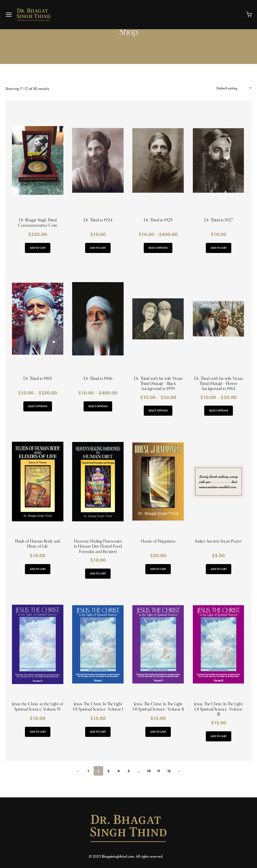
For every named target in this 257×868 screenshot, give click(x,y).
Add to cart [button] (38, 248)
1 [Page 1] (88, 771)
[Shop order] (234, 88)
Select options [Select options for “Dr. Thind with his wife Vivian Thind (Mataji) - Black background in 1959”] (158, 411)
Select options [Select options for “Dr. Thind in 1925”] (158, 248)
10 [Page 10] (149, 771)
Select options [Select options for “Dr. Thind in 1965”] (38, 406)
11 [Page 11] (159, 771)
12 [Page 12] (169, 771)
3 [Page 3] (108, 771)
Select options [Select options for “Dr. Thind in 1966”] (98, 406)
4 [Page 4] (119, 771)
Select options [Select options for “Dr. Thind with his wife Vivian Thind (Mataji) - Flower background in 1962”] (219, 411)
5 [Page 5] (129, 771)
